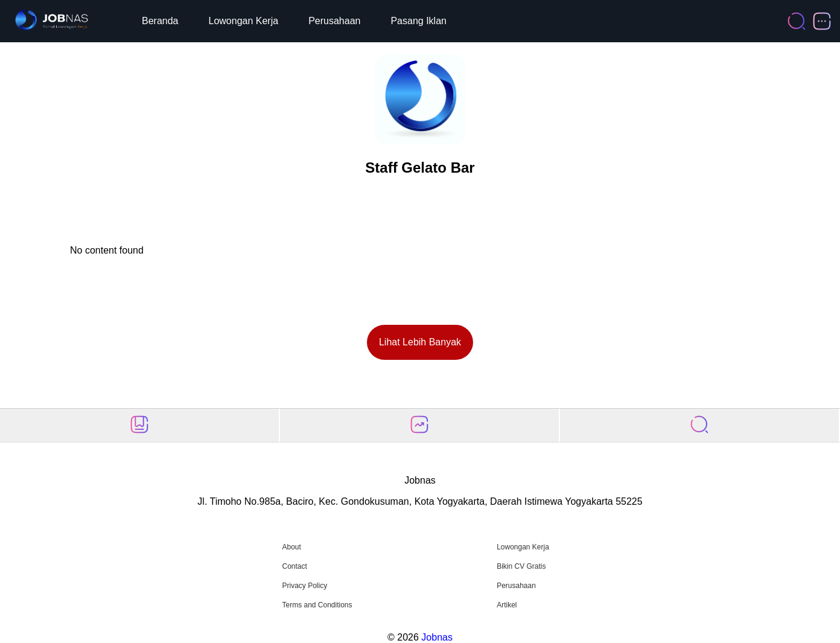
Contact (294, 566)
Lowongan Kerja (244, 21)
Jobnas (437, 637)
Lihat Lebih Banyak (420, 342)
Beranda (160, 21)
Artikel (507, 605)
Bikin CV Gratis (521, 566)
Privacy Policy (304, 586)
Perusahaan (334, 21)
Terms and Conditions (317, 605)
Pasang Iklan (418, 21)
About (291, 547)
